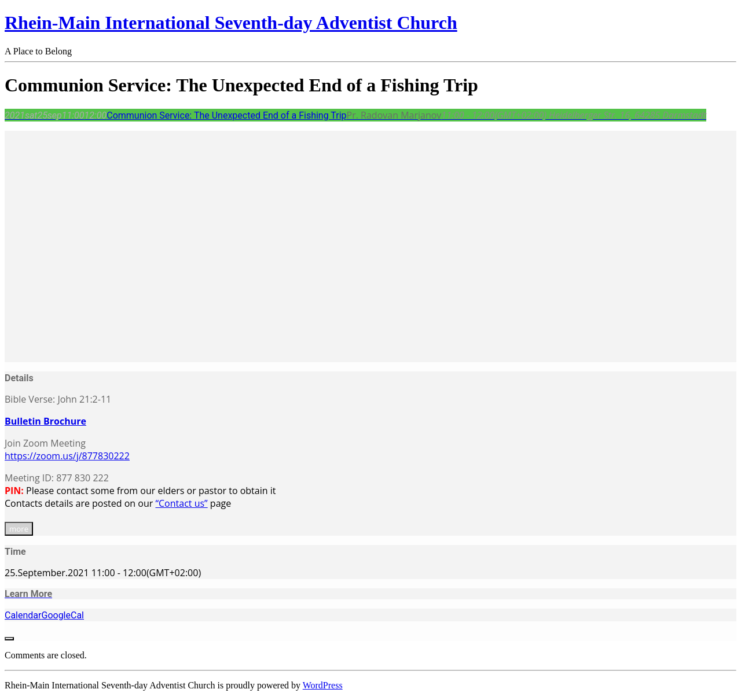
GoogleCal (63, 615)
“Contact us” (181, 503)
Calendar (23, 615)
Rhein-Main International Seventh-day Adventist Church (231, 23)
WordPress (323, 685)
